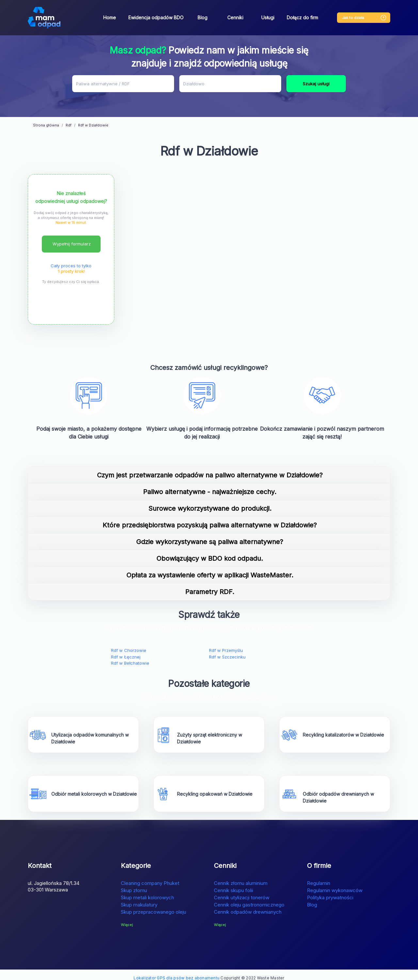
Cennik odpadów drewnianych (248, 905)
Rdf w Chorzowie (129, 644)
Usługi (268, 17)
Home (110, 17)
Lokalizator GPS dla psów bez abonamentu (177, 971)
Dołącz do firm (302, 17)
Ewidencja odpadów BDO (156, 17)
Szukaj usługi (316, 84)
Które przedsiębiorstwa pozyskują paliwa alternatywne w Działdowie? (210, 519)
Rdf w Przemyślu (226, 644)
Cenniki (235, 17)
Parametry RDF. (210, 586)
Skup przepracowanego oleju (153, 905)
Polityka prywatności (330, 891)
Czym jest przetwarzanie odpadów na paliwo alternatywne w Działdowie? (210, 469)
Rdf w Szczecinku (227, 650)
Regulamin (319, 877)
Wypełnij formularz (72, 237)
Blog (202, 17)
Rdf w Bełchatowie (130, 657)
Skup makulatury (139, 898)
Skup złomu (134, 884)
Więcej (127, 918)
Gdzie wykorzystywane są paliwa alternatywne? (210, 536)
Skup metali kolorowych (147, 891)
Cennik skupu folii (233, 884)
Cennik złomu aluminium (241, 877)
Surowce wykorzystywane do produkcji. (210, 502)
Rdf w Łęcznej (126, 650)
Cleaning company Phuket (150, 877)
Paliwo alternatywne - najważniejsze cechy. (210, 486)
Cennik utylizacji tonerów (242, 891)
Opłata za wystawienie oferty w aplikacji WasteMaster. (210, 569)
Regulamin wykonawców (335, 884)
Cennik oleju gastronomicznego (249, 898)
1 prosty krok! (71, 265)
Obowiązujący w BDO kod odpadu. (210, 552)
